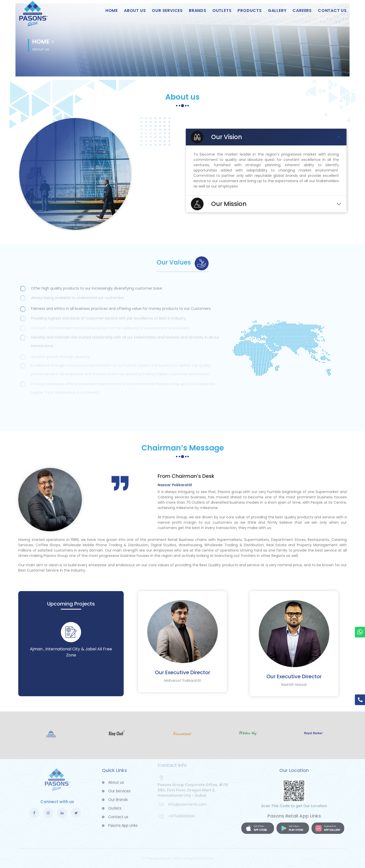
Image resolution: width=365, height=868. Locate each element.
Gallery (277, 11)
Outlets (222, 11)
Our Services (167, 11)
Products (250, 11)
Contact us (332, 11)
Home (112, 11)
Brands (198, 11)
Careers (302, 11)
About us (135, 11)
